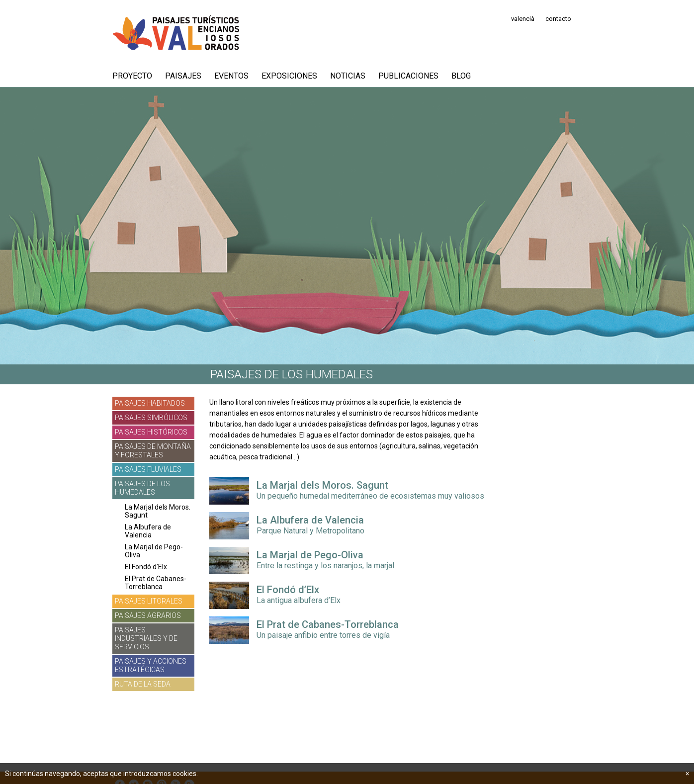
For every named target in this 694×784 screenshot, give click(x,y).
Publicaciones (408, 76)
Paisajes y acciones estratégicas (151, 665)
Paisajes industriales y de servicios (146, 638)
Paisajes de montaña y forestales (153, 451)
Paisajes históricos (151, 432)
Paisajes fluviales (148, 469)
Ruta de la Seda (143, 684)
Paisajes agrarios (148, 615)
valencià (523, 19)
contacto (558, 19)
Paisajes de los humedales (142, 488)
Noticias (348, 76)
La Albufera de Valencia (148, 531)
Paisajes (183, 76)
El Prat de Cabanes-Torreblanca (156, 583)
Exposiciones (289, 76)
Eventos (231, 76)
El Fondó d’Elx (146, 567)
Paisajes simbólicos (151, 418)
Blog (461, 76)
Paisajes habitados (150, 403)
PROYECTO (132, 76)
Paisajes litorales (149, 601)
